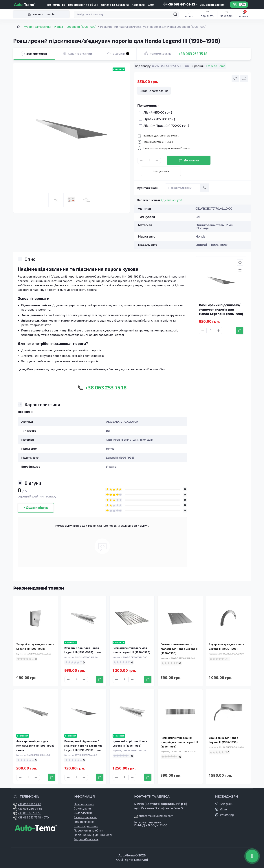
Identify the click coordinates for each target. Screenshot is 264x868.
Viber (224, 809)
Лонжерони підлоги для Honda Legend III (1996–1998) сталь (35, 746)
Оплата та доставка (115, 4)
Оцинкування (83, 808)
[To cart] (240, 331)
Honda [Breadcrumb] (59, 27)
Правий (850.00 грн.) (158, 119)
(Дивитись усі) (172, 200)
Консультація (161, 171)
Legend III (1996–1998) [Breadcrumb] (81, 27)
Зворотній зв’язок (86, 839)
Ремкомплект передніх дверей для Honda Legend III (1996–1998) (179, 742)
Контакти (138, 4)
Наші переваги (84, 804)
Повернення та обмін (83, 4)
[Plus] (157, 160)
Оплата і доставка (86, 826)
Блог (151, 4)
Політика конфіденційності (93, 835)
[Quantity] (149, 160)
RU (235, 5)
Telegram (226, 804)
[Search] (175, 14)
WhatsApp (227, 815)
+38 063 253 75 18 (193, 54)
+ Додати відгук (36, 508)
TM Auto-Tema (216, 66)
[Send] (205, 188)
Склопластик (83, 813)
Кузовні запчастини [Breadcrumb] (37, 27)
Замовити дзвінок (213, 4)
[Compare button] (244, 79)
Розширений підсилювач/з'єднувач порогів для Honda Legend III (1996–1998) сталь (83, 746)
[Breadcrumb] (18, 27)
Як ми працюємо (86, 817)
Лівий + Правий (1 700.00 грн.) (165, 126)
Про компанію (55, 4)
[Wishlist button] (235, 79)
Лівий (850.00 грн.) (157, 113)
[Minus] (141, 160)
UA (243, 5)
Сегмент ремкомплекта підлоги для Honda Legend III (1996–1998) (179, 649)
